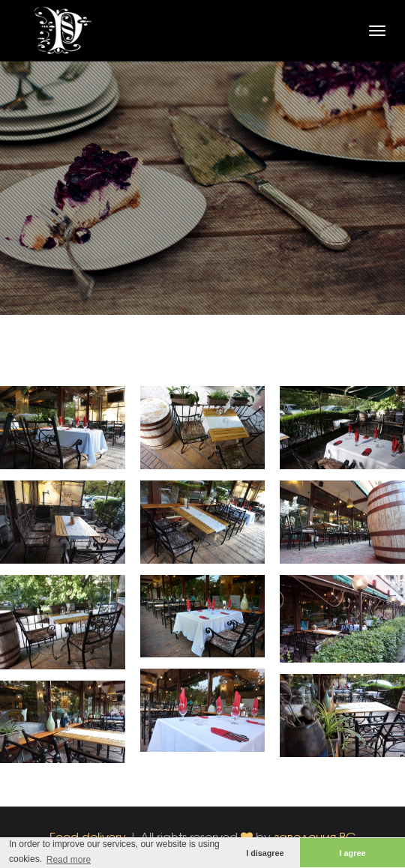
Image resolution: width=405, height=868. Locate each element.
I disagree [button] (265, 853)
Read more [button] (69, 860)
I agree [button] (353, 853)
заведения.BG (315, 837)
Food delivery (88, 837)
